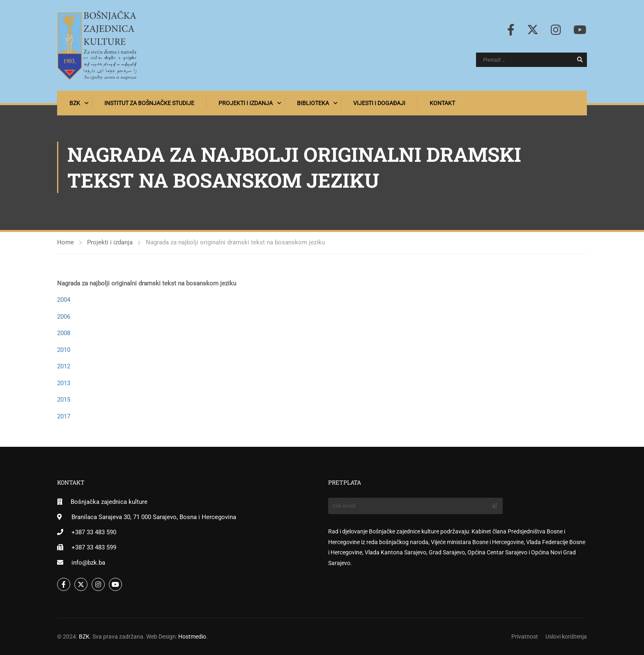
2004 (64, 300)
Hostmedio (192, 637)
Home (66, 243)
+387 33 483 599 (94, 547)
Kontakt (442, 103)
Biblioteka (313, 103)
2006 (64, 317)
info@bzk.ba (88, 563)
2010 (64, 350)
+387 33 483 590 (94, 532)
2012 (64, 367)
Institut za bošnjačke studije (149, 103)
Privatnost (525, 637)
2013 (64, 383)
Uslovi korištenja (566, 637)
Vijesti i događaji (379, 103)
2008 (64, 333)
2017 (64, 416)
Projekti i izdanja (246, 103)
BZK (75, 103)
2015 (64, 400)
